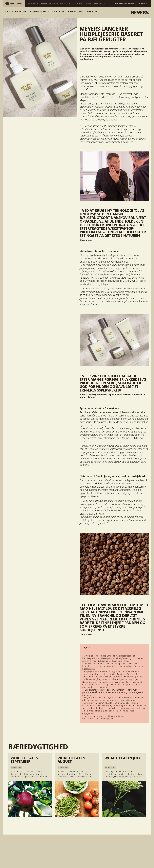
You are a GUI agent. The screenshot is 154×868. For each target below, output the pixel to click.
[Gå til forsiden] (130, 13)
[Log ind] (16, 4)
